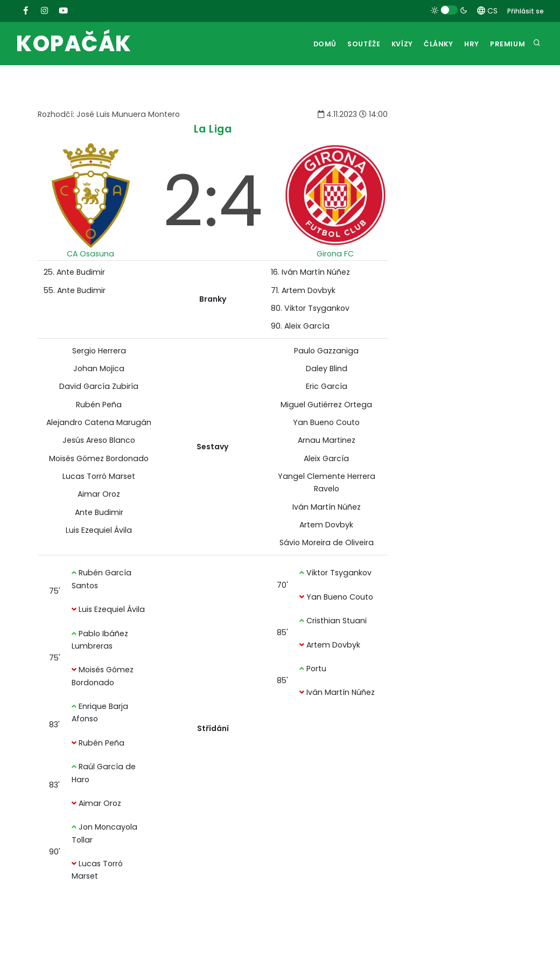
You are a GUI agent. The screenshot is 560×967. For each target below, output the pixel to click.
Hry (468, 44)
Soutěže (349, 44)
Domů (307, 44)
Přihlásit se (526, 11)
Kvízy (391, 44)
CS (487, 11)
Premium (507, 44)
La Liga (213, 129)
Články (431, 44)
